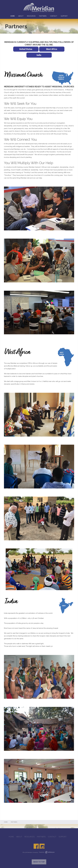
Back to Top (39, 862)
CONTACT (54, 16)
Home (6, 822)
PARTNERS (43, 16)
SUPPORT (64, 16)
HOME (13, 16)
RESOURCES (31, 16)
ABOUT (21, 16)
